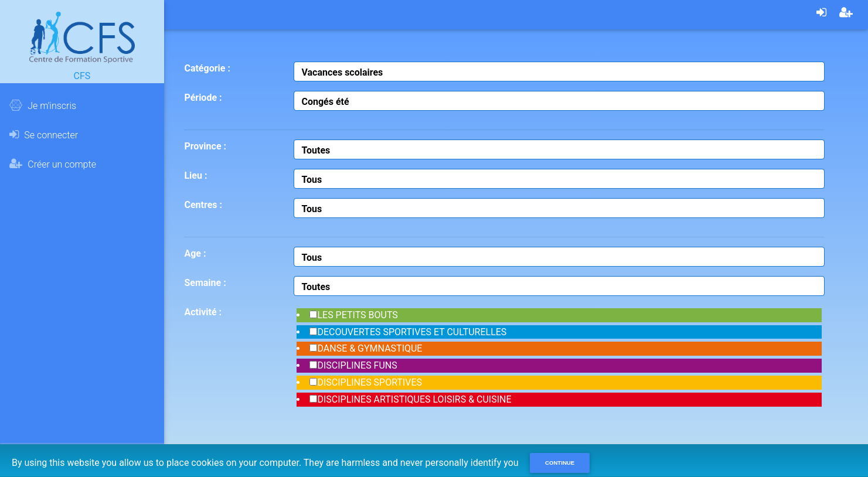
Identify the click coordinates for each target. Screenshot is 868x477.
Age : (195, 253)
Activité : (203, 312)
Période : (203, 98)
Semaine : (205, 283)
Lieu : (195, 176)
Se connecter (44, 135)
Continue (560, 463)
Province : (205, 146)
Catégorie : (207, 68)
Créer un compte (53, 164)
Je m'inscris (43, 105)
